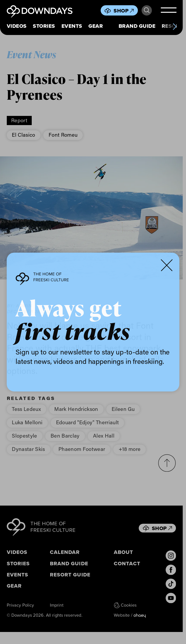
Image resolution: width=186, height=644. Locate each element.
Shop (124, 11)
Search (147, 10)
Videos (17, 26)
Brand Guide (137, 26)
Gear (96, 26)
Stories (44, 26)
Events (72, 26)
